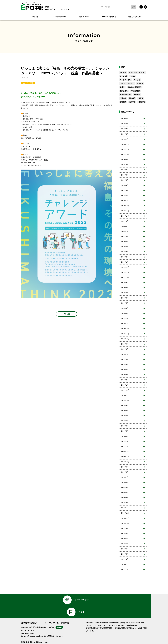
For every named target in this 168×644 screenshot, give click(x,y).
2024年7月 (125, 231)
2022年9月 (125, 344)
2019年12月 (125, 513)
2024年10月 (125, 216)
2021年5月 (125, 426)
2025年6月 (125, 175)
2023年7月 (125, 293)
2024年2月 (125, 257)
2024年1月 (125, 262)
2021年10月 (125, 400)
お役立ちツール (84, 17)
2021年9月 (125, 406)
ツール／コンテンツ (127, 83)
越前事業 (123, 102)
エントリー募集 (28, 83)
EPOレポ (123, 72)
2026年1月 (125, 139)
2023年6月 (125, 298)
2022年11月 (125, 334)
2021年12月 (125, 390)
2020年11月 (125, 457)
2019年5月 (125, 549)
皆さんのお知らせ (134, 17)
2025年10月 (125, 154)
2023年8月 (125, 288)
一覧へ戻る (67, 314)
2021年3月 (125, 436)
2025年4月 (125, 185)
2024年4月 (125, 247)
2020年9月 (125, 467)
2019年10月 (125, 523)
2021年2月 (125, 441)
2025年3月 (125, 190)
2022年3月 (125, 375)
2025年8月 (125, 165)
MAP (63, 619)
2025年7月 (125, 170)
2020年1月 (125, 508)
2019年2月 (125, 564)
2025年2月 (125, 195)
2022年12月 (125, 329)
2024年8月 (125, 226)
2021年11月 (125, 395)
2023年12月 (125, 267)
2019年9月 (125, 528)
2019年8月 (125, 534)
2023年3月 (125, 313)
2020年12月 (125, 452)
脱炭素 (141, 98)
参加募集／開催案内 (135, 87)
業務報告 (132, 98)
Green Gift (124, 76)
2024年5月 (125, 242)
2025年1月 (125, 201)
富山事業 (137, 95)
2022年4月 (125, 370)
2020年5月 (125, 487)
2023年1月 (125, 324)
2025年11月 (125, 149)
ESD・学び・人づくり (137, 72)
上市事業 (140, 83)
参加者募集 (124, 91)
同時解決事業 (135, 91)
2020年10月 (125, 462)
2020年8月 (125, 472)
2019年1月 (125, 569)
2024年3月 (125, 252)
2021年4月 (125, 431)
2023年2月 (125, 318)
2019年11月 (125, 518)
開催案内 (142, 102)
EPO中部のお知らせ (109, 17)
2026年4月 (125, 124)
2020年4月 (125, 493)
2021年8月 (125, 411)
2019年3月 (125, 559)
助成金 (122, 87)
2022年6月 (125, 359)
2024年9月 (125, 221)
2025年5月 (125, 180)
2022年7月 (125, 354)
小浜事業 (123, 98)
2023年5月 (125, 303)
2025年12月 (125, 144)
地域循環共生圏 (125, 95)
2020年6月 (125, 482)
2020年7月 (125, 477)
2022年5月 (125, 364)
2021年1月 (125, 446)
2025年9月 (125, 160)
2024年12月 (125, 206)
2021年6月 (125, 421)
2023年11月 (125, 272)
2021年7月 (125, 416)
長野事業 (132, 102)
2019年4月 (125, 554)
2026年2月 (125, 134)
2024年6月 (125, 236)
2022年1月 (125, 385)
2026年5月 (125, 119)
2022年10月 (125, 339)
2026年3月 (125, 129)
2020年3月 (125, 498)
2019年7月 (125, 539)
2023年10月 (125, 277)
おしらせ (137, 80)
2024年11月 (125, 211)
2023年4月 (125, 308)
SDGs (133, 76)
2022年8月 (125, 349)
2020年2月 (125, 503)
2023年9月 (125, 283)
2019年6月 (125, 544)
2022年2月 (125, 380)
